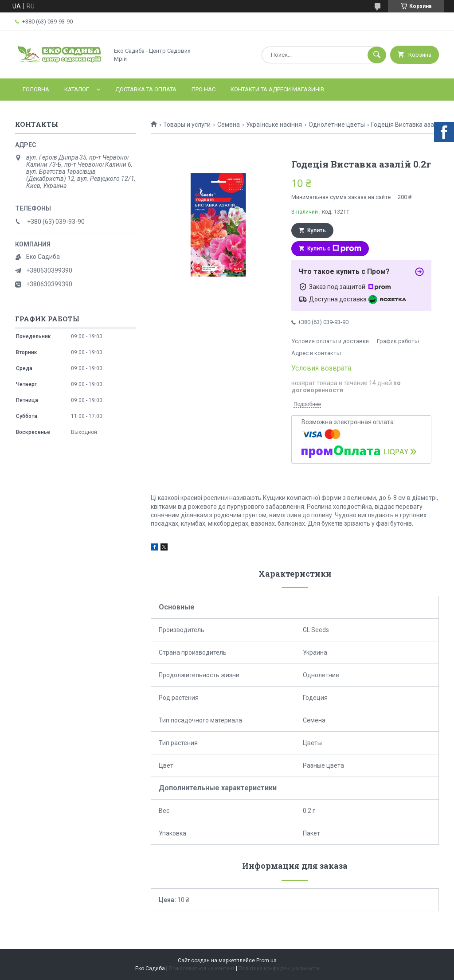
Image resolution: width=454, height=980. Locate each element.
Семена (229, 125)
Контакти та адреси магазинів (277, 89)
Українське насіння (274, 125)
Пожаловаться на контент (202, 968)
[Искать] (377, 55)
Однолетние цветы (337, 125)
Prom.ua (266, 960)
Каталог (77, 89)
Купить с (334, 249)
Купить (317, 230)
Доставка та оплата (146, 89)
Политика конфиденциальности (279, 968)
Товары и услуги (187, 125)
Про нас (204, 89)
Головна (36, 89)
